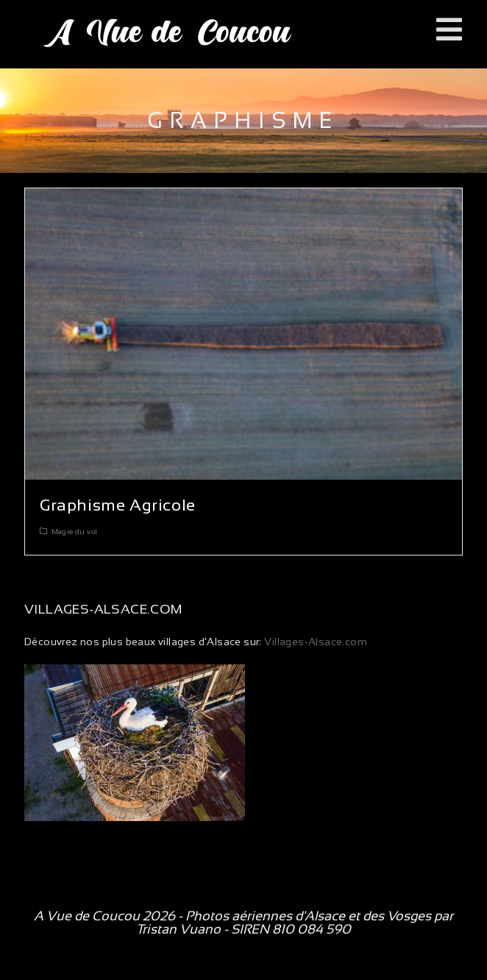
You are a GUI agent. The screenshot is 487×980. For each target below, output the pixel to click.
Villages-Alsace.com (314, 642)
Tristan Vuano (178, 929)
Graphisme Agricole (118, 505)
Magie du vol (75, 532)
